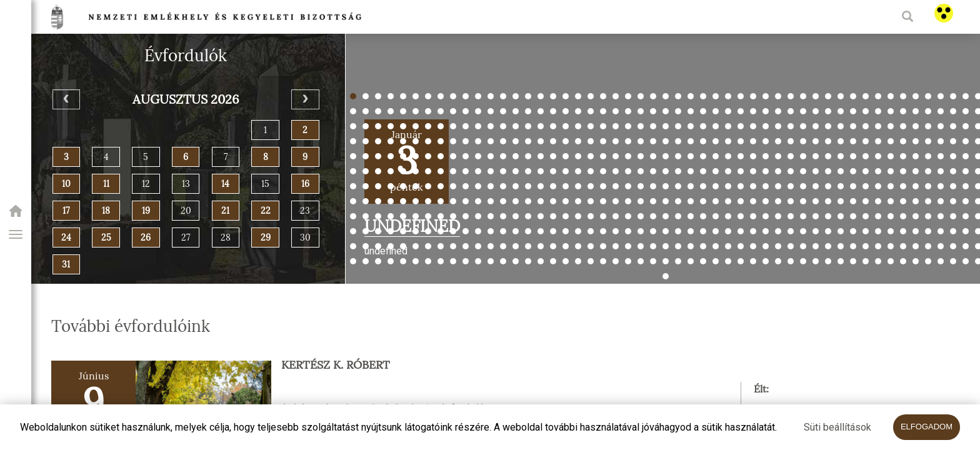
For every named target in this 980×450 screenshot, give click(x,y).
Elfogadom (927, 427)
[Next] (305, 99)
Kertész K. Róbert (336, 365)
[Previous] (67, 99)
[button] (16, 234)
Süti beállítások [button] (837, 427)
